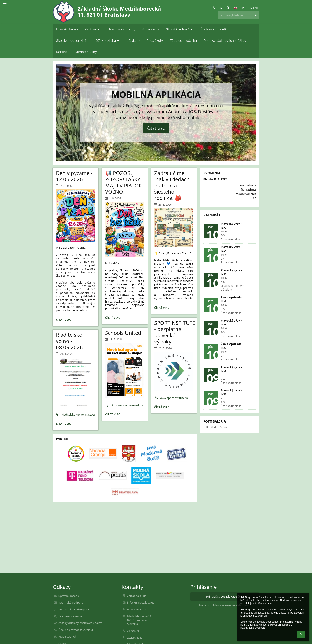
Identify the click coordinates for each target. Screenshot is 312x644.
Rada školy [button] (155, 41)
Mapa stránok (67, 636)
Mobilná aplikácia (156, 94)
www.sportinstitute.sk (171, 398)
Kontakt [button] (62, 52)
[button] (236, 8)
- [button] (221, 8)
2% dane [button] (133, 41)
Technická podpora (71, 602)
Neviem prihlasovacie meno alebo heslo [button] (225, 605)
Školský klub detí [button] (213, 29)
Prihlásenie (251, 8)
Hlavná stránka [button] (67, 29)
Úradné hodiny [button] (86, 52)
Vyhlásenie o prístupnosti (75, 609)
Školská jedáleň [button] (180, 29)
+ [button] (214, 8)
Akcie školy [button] (151, 29)
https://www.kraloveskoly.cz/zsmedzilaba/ (125, 405)
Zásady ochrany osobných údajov (80, 623)
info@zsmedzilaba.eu (141, 602)
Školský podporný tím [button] (72, 41)
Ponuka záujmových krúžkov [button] (225, 41)
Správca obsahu (69, 596)
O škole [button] (93, 29)
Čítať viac (156, 128)
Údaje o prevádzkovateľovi (76, 630)
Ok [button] (301, 634)
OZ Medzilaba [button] (108, 41)
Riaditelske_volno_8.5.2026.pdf (76, 415)
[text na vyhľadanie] (239, 15)
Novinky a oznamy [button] (121, 29)
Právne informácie (70, 616)
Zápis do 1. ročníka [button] (183, 41)
